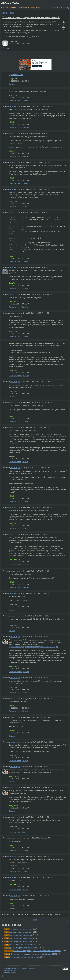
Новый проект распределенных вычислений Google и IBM (33, 954)
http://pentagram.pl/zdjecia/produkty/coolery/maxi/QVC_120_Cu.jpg (33, 647)
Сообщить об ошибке (9, 970)
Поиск (39, 8)
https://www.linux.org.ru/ (9, 972)
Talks (12, 13)
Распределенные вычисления (21, 929)
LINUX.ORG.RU (10, 3)
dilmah (11, 151)
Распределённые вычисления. (21, 935)
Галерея (12, 8)
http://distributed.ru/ (16, 75)
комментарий (15, 106)
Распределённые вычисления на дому (25, 957)
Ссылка (6, 48)
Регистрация (58, 8)
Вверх (65, 969)
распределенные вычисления (21, 932)
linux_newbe (13, 666)
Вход (67, 8)
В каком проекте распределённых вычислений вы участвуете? (37, 951)
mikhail (11, 122)
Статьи (19, 8)
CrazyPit (12, 283)
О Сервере (6, 968)
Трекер (33, 8)
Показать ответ (15, 100)
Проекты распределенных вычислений (31, 17)
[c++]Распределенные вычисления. (23, 945)
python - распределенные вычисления (24, 948)
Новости (4, 8)
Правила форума (16, 968)
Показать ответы (15, 128)
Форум (26, 8)
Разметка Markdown (29, 968)
